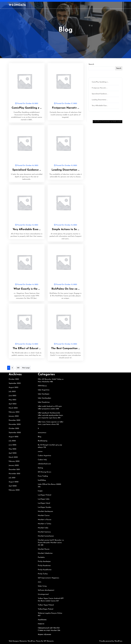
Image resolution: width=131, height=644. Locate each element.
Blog (40, 437)
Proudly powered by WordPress (111, 641)
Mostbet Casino (44, 516)
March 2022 (13, 457)
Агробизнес (42, 620)
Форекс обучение (44, 635)
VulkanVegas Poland (45, 609)
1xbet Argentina (44, 390)
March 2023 (13, 408)
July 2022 (12, 441)
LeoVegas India (44, 499)
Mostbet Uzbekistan (45, 553)
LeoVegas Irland (44, 503)
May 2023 (12, 400)
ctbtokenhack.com (44, 464)
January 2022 (14, 465)
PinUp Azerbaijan (44, 561)
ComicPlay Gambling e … (27, 108)
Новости (41, 624)
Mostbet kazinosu (44, 532)
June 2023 (12, 396)
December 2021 (14, 470)
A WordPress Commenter (101, 122)
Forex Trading (43, 476)
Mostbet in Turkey (45, 524)
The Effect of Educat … (27, 348)
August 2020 (14, 482)
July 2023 (12, 392)
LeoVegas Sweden (45, 507)
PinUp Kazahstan (44, 566)
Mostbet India (43, 528)
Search (91, 64)
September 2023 (15, 383)
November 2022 (15, 424)
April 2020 (13, 486)
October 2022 (14, 429)
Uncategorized (43, 594)
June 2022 (12, 445)
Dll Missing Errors (45, 472)
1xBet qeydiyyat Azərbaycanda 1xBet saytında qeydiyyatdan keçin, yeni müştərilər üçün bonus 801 (51, 415)
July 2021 (12, 478)
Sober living (42, 586)
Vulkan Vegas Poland (46, 605)
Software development (46, 590)
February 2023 (14, 412)
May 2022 (12, 449)
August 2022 (14, 437)
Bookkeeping (43, 441)
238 (18, 368)
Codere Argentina (44, 456)
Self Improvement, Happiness (49, 578)
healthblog (42, 480)
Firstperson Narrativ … (65, 108)
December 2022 (14, 420)
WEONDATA (17, 5)
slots (40, 582)
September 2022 (15, 433)
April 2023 (13, 404)
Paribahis (41, 557)
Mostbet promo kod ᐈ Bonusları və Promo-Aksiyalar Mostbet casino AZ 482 (51, 543)
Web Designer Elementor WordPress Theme (25, 641)
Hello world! (117, 122)
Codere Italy (42, 460)
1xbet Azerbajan (44, 394)
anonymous (42, 433)
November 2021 (14, 474)
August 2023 (13, 387)
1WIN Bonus (42, 386)
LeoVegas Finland (44, 495)
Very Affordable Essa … (27, 229)
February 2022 (14, 461)
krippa (40, 491)
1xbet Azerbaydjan (44, 398)
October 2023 (14, 379)
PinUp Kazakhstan (45, 570)
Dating (40, 468)
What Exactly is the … (27, 289)
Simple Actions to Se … (65, 229)
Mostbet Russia (44, 549)
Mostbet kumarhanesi (46, 536)
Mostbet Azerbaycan (45, 511)
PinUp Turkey (43, 574)
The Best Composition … (65, 348)
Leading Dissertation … (65, 170)
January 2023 (14, 416)
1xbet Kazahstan (44, 402)
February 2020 (14, 490)
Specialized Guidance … (27, 170)
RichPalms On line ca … (65, 289)
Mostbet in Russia (45, 520)
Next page (26, 368)
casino (40, 451)
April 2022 (13, 453)
